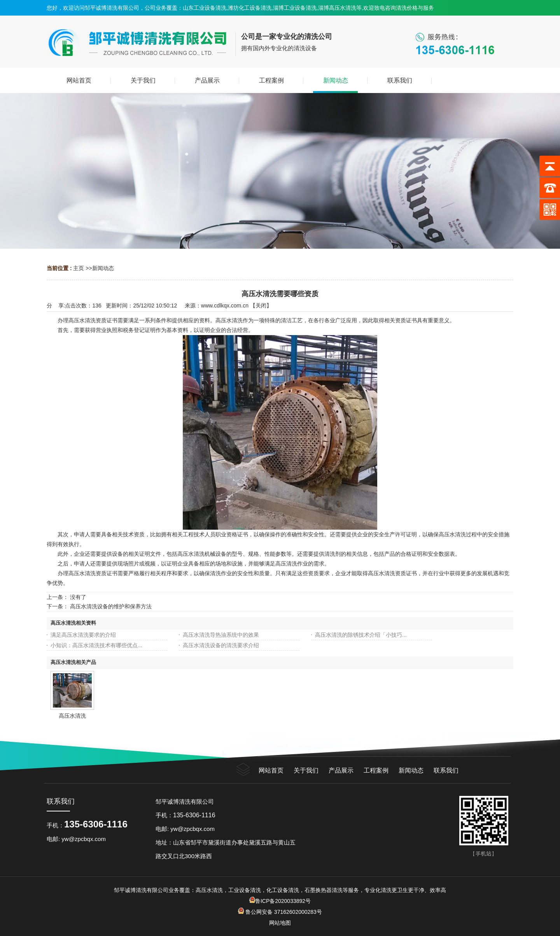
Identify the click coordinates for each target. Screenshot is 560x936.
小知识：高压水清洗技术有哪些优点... (96, 645)
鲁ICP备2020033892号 (280, 901)
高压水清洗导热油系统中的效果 (221, 635)
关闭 (261, 306)
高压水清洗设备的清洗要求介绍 (221, 645)
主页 (79, 268)
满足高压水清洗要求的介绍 (83, 635)
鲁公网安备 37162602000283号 (283, 912)
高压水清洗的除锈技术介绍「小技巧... (361, 635)
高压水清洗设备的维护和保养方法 (111, 606)
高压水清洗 (72, 716)
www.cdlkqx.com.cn (225, 306)
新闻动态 (103, 268)
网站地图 (280, 923)
